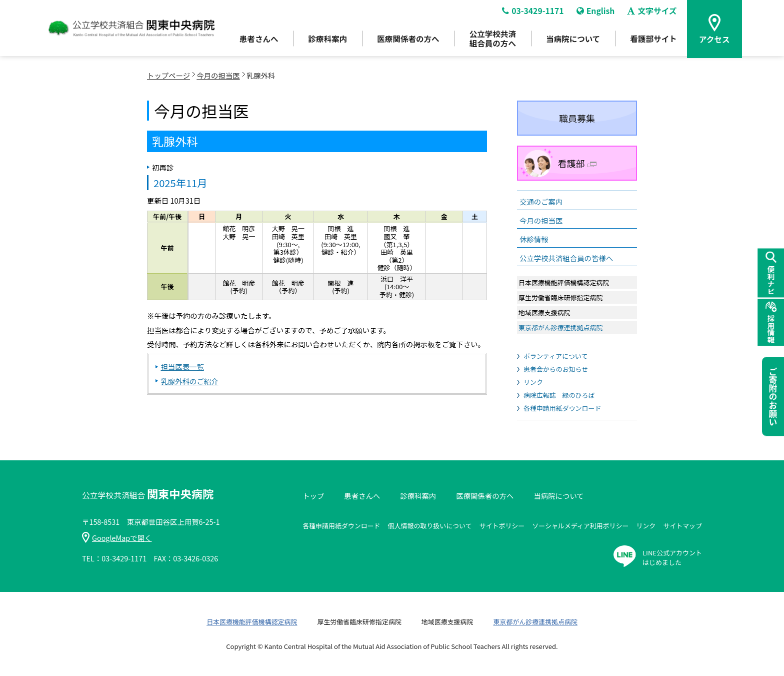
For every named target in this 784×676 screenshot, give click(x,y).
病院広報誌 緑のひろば (559, 395)
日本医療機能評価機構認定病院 (252, 622)
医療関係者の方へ (405, 41)
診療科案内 (323, 41)
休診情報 (534, 239)
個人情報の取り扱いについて (430, 526)
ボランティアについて (555, 356)
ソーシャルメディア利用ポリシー (580, 526)
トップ (313, 496)
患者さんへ (253, 41)
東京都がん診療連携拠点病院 (560, 327)
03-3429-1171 (533, 13)
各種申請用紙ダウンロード (562, 408)
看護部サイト (655, 41)
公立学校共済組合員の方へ (491, 40)
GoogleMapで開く (117, 538)
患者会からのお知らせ (556, 369)
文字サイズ (654, 13)
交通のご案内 (541, 201)
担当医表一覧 (182, 367)
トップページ (168, 75)
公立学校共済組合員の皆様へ (566, 258)
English (597, 13)
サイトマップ (682, 526)
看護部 (577, 163)
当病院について (573, 41)
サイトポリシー (502, 526)
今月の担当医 (218, 75)
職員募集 (577, 118)
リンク (533, 382)
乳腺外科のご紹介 (189, 381)
